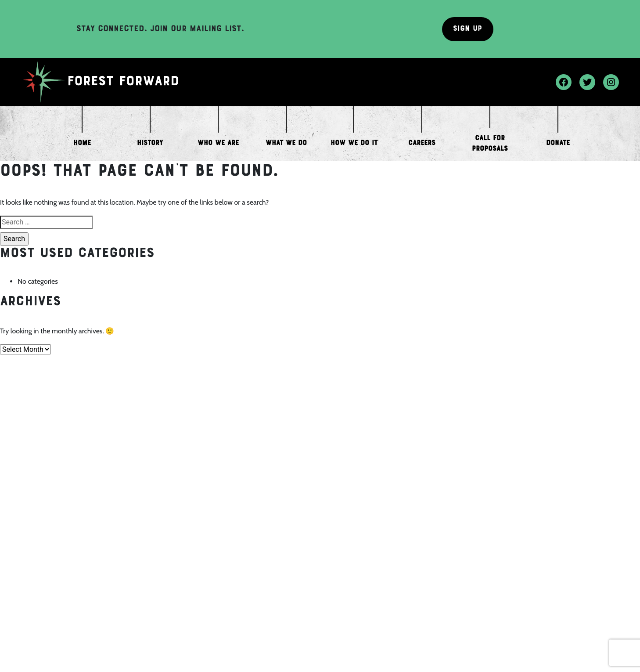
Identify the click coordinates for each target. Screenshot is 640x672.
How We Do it (354, 143)
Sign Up (467, 29)
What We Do (286, 143)
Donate (558, 143)
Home (82, 143)
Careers (422, 143)
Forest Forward (124, 82)
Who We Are (218, 143)
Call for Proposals (490, 144)
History (150, 143)
